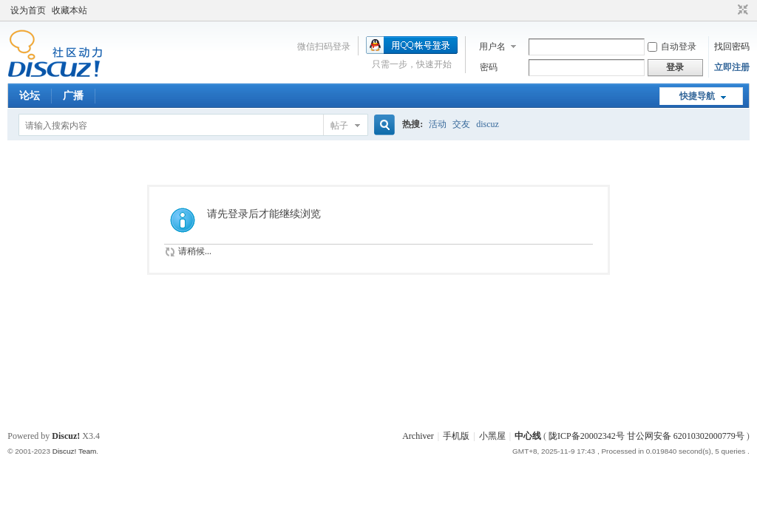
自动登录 (672, 47)
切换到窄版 (741, 10)
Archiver (418, 436)
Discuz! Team (75, 451)
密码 (489, 67)
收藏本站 (69, 10)
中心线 (528, 436)
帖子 (339, 126)
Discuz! (66, 436)
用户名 (492, 47)
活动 (438, 124)
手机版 (456, 436)
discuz (488, 124)
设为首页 (28, 10)
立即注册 (732, 67)
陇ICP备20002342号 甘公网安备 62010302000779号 (646, 436)
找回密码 (732, 47)
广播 (73, 96)
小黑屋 (492, 436)
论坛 (30, 96)
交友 (461, 124)
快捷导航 (697, 96)
